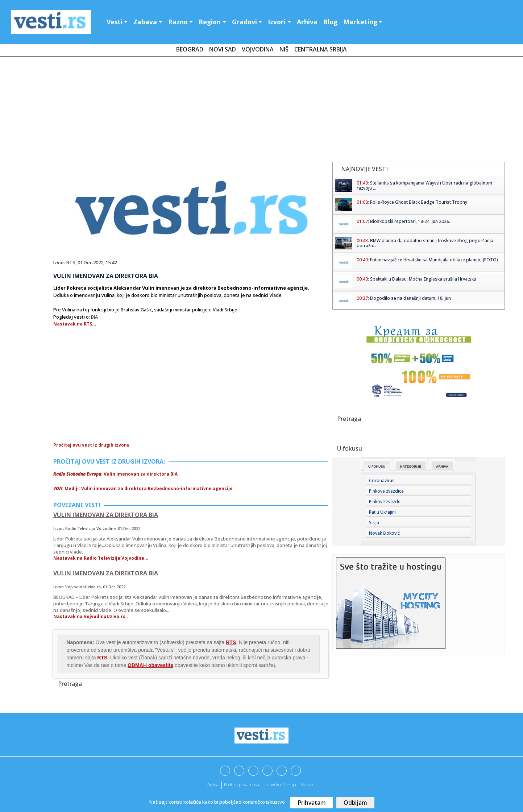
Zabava (145, 22)
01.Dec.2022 (90, 262)
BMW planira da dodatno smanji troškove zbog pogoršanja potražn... (425, 243)
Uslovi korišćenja (280, 785)
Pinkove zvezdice (386, 491)
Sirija (374, 523)
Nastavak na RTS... (75, 324)
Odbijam (355, 803)
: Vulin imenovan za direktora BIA (115, 474)
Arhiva (307, 22)
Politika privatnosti (242, 785)
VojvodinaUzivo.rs (83, 587)
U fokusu (377, 467)
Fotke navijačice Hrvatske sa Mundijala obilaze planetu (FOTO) (434, 260)
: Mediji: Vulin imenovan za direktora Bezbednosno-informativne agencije (143, 488)
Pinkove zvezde (385, 502)
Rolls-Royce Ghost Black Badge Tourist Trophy (419, 202)
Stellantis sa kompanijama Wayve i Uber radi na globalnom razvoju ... (424, 185)
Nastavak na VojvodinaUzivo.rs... (92, 616)
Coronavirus (382, 480)
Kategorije (411, 467)
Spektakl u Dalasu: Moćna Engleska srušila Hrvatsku (423, 279)
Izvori (277, 22)
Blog (330, 22)
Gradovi (244, 22)
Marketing (360, 22)
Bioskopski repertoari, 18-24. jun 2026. (410, 221)
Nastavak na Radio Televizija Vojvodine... (101, 558)
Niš (284, 49)
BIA (94, 317)
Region (210, 22)
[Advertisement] (262, 111)
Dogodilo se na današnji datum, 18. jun (410, 298)
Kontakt (308, 785)
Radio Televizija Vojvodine (90, 528)
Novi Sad (223, 49)
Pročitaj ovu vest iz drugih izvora (91, 445)
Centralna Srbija (321, 49)
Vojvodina (258, 49)
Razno (178, 22)
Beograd (190, 49)
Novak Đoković (384, 533)
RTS (71, 262)
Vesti (115, 22)
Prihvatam (312, 803)
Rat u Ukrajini (382, 512)
